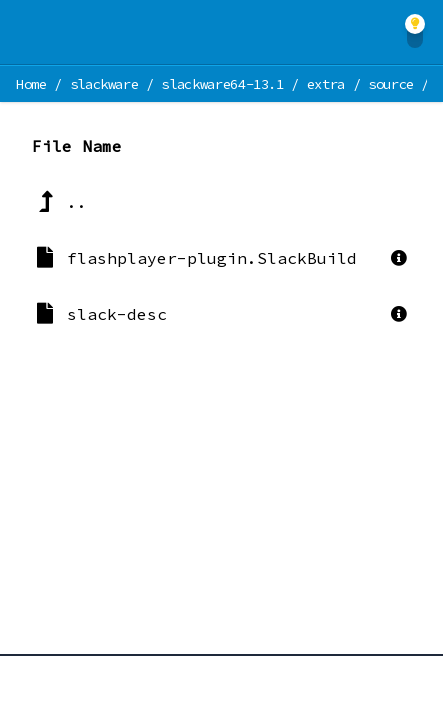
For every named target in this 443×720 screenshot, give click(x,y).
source (391, 84)
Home (31, 84)
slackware (104, 84)
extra (326, 84)
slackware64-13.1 (222, 84)
